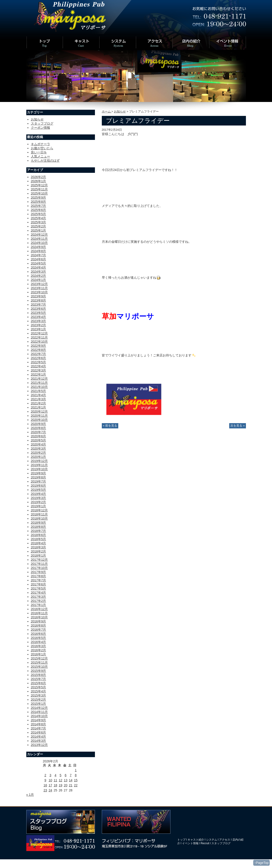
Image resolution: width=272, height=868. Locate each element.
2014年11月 (39, 712)
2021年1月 (39, 407)
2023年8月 (39, 300)
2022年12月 (39, 333)
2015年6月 (39, 683)
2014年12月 (39, 708)
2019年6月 (39, 486)
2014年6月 (39, 732)
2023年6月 (39, 309)
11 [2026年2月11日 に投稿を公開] (56, 780)
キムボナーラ (40, 144)
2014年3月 (39, 741)
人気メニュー (40, 156)
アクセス (225, 840)
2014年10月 (39, 716)
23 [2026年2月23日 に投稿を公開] (45, 790)
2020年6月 (39, 436)
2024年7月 (39, 255)
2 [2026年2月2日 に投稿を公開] (45, 775)
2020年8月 (39, 428)
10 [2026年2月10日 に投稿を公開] (50, 780)
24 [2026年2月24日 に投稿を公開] (50, 790)
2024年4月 (39, 267)
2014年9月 (39, 720)
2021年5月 (39, 391)
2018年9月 (39, 523)
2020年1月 (39, 457)
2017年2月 (39, 601)
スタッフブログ (42, 123)
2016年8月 (39, 625)
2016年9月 (39, 621)
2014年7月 (39, 728)
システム (212, 840)
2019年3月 (39, 498)
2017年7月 (39, 580)
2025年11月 (39, 189)
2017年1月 (39, 605)
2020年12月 (39, 411)
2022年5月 (39, 362)
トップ (181, 840)
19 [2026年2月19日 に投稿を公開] (61, 785)
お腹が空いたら (42, 148)
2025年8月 (39, 202)
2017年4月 (39, 593)
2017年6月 (39, 584)
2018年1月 (39, 556)
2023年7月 (39, 304)
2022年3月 (39, 370)
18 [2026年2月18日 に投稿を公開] (56, 785)
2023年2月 (39, 325)
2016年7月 (39, 630)
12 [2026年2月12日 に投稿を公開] (61, 780)
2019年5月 (39, 490)
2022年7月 (39, 354)
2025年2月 (39, 226)
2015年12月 (39, 658)
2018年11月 (39, 514)
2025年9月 (39, 198)
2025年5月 (39, 214)
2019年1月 (39, 506)
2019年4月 (39, 494)
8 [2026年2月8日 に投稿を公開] (76, 775)
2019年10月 (39, 469)
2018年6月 (39, 535)
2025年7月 (39, 206)
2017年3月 (39, 597)
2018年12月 (39, 510)
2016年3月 (39, 646)
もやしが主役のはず (45, 160)
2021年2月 (39, 403)
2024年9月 (39, 247)
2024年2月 (39, 276)
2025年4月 (39, 218)
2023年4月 (39, 317)
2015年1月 (39, 704)
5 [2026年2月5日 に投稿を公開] (61, 775)
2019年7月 (39, 481)
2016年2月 (39, 650)
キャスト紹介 (196, 840)
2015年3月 (39, 695)
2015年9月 (39, 671)
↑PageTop (261, 863)
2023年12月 (39, 284)
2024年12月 (39, 235)
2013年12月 (39, 745)
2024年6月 (39, 259)
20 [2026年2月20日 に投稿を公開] (66, 785)
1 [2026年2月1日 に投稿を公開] (76, 770)
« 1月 (30, 795)
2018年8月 (39, 527)
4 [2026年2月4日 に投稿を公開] (55, 775)
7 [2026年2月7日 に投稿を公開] (71, 775)
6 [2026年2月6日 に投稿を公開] (66, 775)
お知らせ (120, 112)
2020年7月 (39, 432)
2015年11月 (39, 662)
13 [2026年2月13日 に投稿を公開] (66, 780)
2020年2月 (39, 453)
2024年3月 (39, 272)
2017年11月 (39, 564)
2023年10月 (39, 292)
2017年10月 (39, 568)
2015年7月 (39, 679)
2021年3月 (39, 399)
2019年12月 (39, 461)
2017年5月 (39, 588)
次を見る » (238, 426)
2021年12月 (39, 379)
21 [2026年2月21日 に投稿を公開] (71, 785)
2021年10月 (39, 387)
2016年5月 (39, 638)
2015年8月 (39, 675)
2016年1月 (39, 654)
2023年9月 (39, 296)
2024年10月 (39, 243)
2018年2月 (39, 551)
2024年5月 (39, 263)
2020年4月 (39, 444)
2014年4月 (39, 737)
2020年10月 (39, 420)
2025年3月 (39, 222)
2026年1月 (39, 181)
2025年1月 (39, 230)
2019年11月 (39, 465)
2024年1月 (39, 280)
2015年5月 (39, 687)
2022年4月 (39, 366)
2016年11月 (39, 613)
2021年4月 (39, 395)
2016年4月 (39, 642)
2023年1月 (39, 329)
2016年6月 (39, 634)
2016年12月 (39, 609)
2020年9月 (39, 424)
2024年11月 (39, 239)
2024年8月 (39, 251)
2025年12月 (39, 185)
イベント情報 (190, 843)
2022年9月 (39, 346)
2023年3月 (39, 321)
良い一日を (39, 152)
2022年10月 (39, 342)
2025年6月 (39, 210)
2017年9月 (39, 572)
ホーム (107, 112)
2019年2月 (39, 502)
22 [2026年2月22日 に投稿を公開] (76, 785)
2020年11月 (39, 416)
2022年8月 (39, 350)
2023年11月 (39, 288)
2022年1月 (39, 374)
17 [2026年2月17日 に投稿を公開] (50, 785)
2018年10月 (39, 518)
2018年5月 (39, 539)
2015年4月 (39, 691)
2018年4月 (39, 543)
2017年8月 (39, 576)
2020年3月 (39, 449)
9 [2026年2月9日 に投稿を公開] (45, 780)
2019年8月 (39, 477)
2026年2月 (39, 177)
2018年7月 (39, 531)
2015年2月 (39, 700)
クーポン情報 (40, 128)
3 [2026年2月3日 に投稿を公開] (50, 775)
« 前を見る (110, 426)
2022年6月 (39, 358)
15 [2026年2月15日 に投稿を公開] (76, 780)
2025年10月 (39, 193)
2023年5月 (39, 313)
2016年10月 (39, 617)
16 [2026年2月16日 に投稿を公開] (45, 785)
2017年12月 (39, 560)
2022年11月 (39, 337)
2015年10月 (39, 667)
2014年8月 (39, 724)
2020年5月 (39, 440)
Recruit (205, 843)
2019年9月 (39, 473)
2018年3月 (39, 547)
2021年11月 (39, 383)
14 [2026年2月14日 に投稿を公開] (71, 780)
